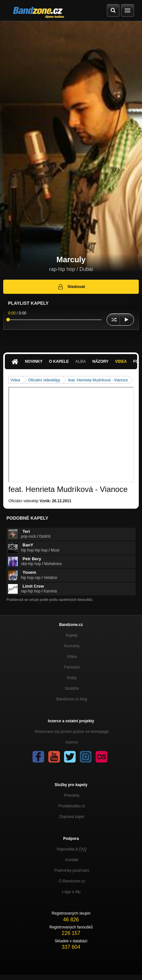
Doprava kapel (72, 817)
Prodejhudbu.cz (72, 806)
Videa (121, 361)
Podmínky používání (72, 870)
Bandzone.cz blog (72, 699)
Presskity (72, 795)
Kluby (72, 678)
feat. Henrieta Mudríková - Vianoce (98, 380)
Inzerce (72, 742)
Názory (100, 361)
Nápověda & (72, 849)
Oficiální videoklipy (44, 380)
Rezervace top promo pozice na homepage (72, 732)
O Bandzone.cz (72, 881)
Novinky (34, 361)
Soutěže (72, 688)
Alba (80, 361)
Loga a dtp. (72, 892)
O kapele (59, 361)
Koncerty (72, 646)
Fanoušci (72, 667)
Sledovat (71, 287)
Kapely (72, 635)
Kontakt (72, 860)
